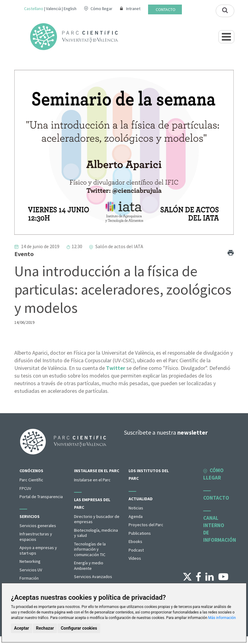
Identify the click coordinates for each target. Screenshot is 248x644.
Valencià (53, 9)
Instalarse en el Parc (97, 471)
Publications (140, 533)
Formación (29, 578)
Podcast (136, 550)
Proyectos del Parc (146, 525)
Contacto (166, 9)
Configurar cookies (79, 628)
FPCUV (25, 488)
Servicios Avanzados (93, 577)
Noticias (136, 508)
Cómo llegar (101, 9)
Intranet (133, 9)
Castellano (34, 9)
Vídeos (135, 558)
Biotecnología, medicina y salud (96, 533)
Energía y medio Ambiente (89, 566)
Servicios (30, 516)
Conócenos (31, 471)
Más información (222, 618)
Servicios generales (38, 526)
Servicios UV (31, 570)
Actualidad (141, 499)
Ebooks (135, 541)
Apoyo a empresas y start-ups (38, 550)
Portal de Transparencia (41, 497)
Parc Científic (31, 480)
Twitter (116, 368)
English (70, 9)
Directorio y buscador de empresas (97, 519)
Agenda (136, 516)
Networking (30, 561)
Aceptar (22, 628)
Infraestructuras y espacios (36, 537)
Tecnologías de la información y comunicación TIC (90, 549)
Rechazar (45, 628)
